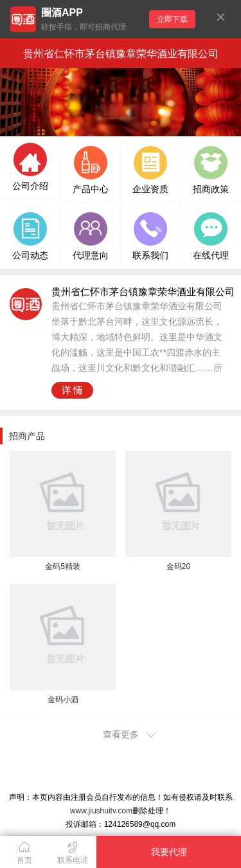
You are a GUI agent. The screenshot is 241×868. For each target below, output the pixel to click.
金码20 (178, 566)
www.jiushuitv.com (101, 811)
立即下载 (172, 19)
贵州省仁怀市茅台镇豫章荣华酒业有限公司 (121, 54)
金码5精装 (63, 566)
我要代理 (169, 852)
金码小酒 (63, 700)
